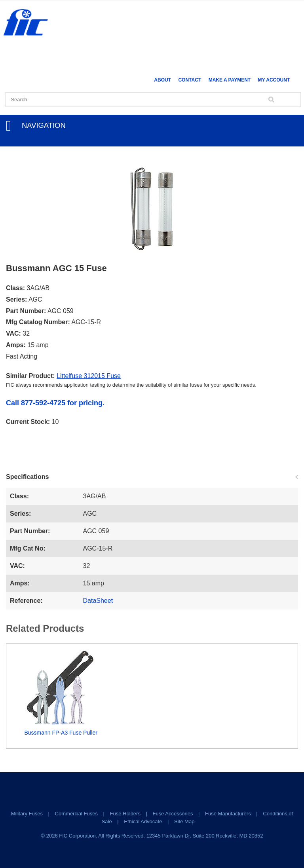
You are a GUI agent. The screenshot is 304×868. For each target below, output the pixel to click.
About (162, 80)
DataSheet (98, 601)
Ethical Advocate (143, 821)
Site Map (184, 821)
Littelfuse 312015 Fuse (89, 376)
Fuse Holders (125, 814)
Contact (190, 80)
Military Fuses (27, 814)
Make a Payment (230, 80)
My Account (274, 80)
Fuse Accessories (173, 814)
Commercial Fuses (76, 814)
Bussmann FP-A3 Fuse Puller (61, 733)
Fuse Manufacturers (228, 814)
